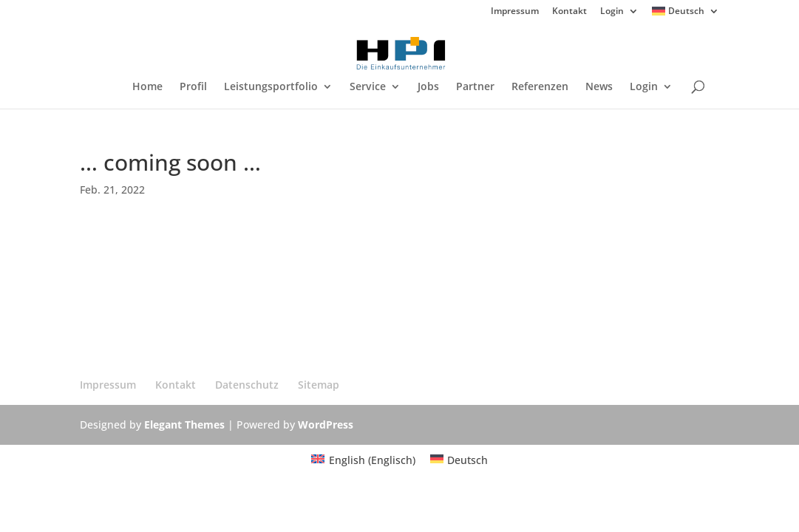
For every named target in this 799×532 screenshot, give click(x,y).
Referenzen (540, 87)
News (599, 87)
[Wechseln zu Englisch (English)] (363, 460)
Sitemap (319, 385)
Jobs (428, 87)
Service (368, 87)
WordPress (326, 424)
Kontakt (569, 12)
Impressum (515, 12)
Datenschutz (247, 385)
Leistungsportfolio (271, 87)
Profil (193, 87)
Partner (475, 87)
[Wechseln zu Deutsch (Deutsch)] (459, 460)
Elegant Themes (184, 424)
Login (612, 12)
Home (147, 87)
